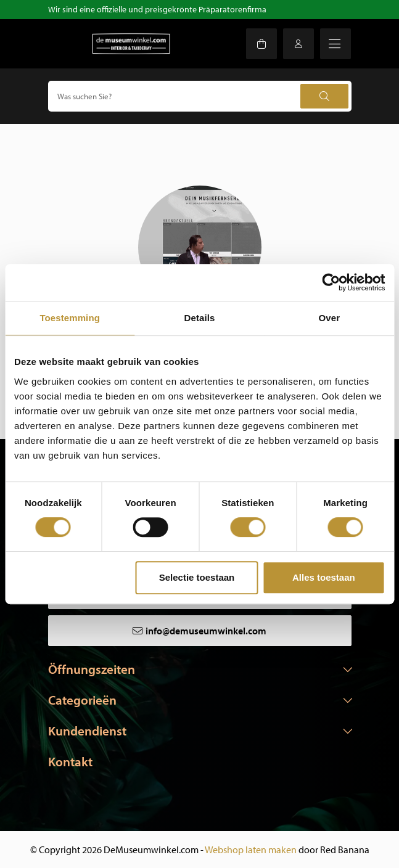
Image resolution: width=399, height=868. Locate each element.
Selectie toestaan (197, 577)
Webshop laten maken (251, 850)
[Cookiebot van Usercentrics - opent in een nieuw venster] (331, 282)
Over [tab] (330, 318)
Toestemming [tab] (70, 318)
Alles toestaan (324, 577)
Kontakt (70, 761)
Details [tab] (200, 318)
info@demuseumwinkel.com (206, 631)
